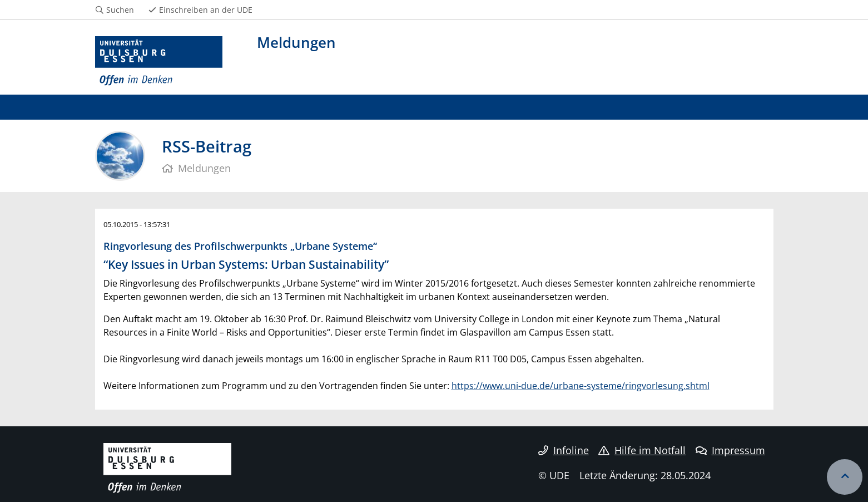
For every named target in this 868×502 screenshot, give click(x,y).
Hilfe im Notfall (642, 450)
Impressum (730, 450)
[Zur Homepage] (159, 61)
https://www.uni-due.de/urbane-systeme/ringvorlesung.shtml (581, 386)
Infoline (564, 450)
